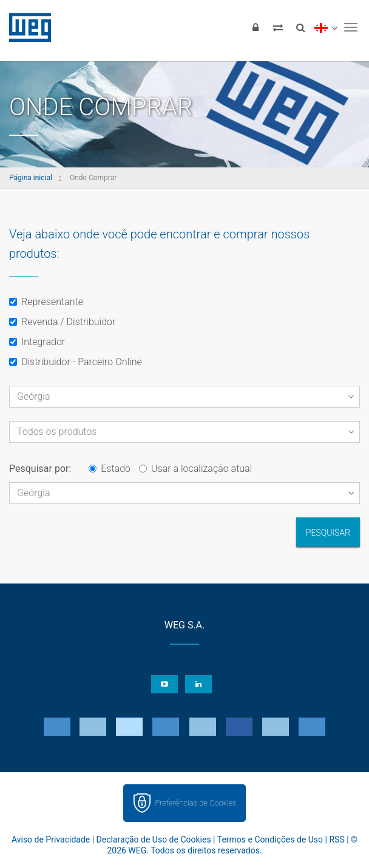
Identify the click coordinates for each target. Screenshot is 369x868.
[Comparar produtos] (278, 27)
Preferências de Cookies (195, 803)
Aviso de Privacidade (51, 839)
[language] (326, 27)
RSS (337, 839)
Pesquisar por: (40, 469)
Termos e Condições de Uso (270, 839)
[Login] (256, 27)
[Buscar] (300, 27)
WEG (26, 27)
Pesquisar (328, 533)
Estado (110, 469)
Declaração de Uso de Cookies (154, 839)
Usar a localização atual (195, 469)
